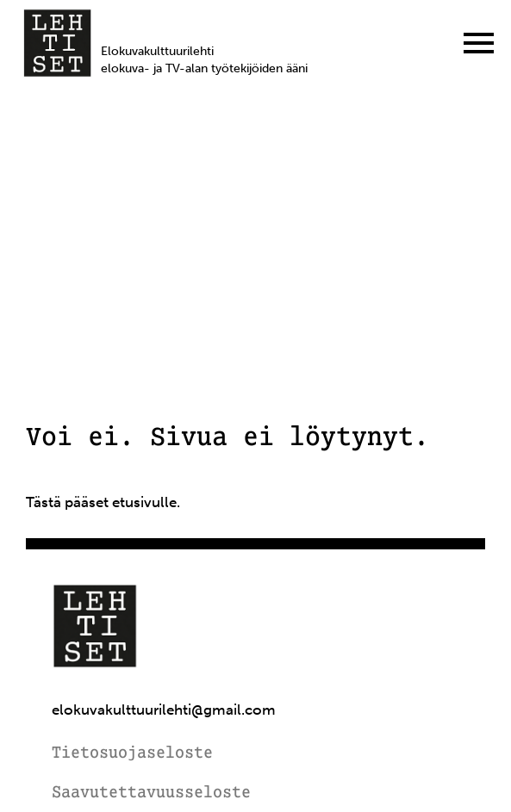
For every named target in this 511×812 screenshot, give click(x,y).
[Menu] (479, 43)
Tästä (44, 502)
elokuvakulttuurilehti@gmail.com (164, 710)
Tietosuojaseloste (132, 754)
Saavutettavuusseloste (151, 793)
